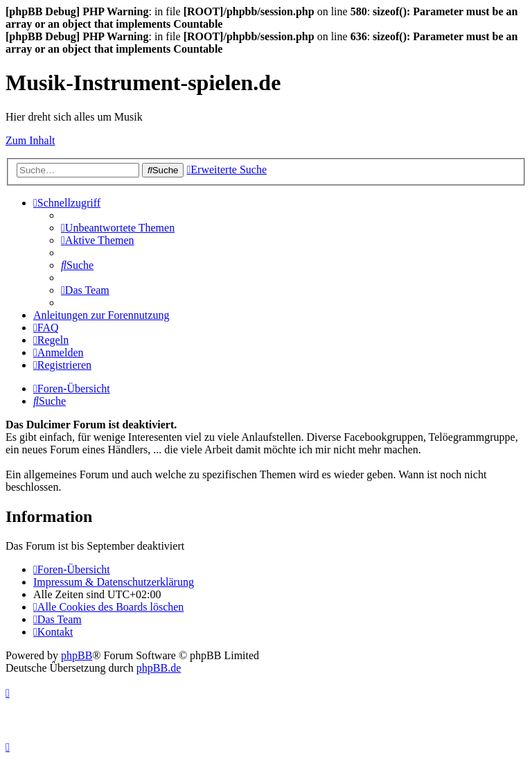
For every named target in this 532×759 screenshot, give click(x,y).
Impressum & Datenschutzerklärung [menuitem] (114, 582)
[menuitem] (118, 228)
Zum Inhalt (30, 140)
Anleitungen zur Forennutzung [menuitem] (101, 315)
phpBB (77, 655)
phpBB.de (159, 668)
